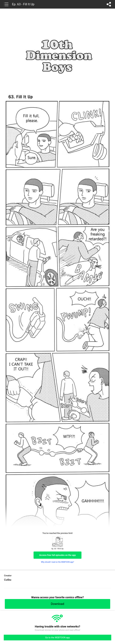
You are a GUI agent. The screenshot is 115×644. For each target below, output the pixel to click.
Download (57, 604)
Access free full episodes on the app (57, 555)
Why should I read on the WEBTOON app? (58, 562)
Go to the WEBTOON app (57, 638)
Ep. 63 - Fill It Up (23, 4)
